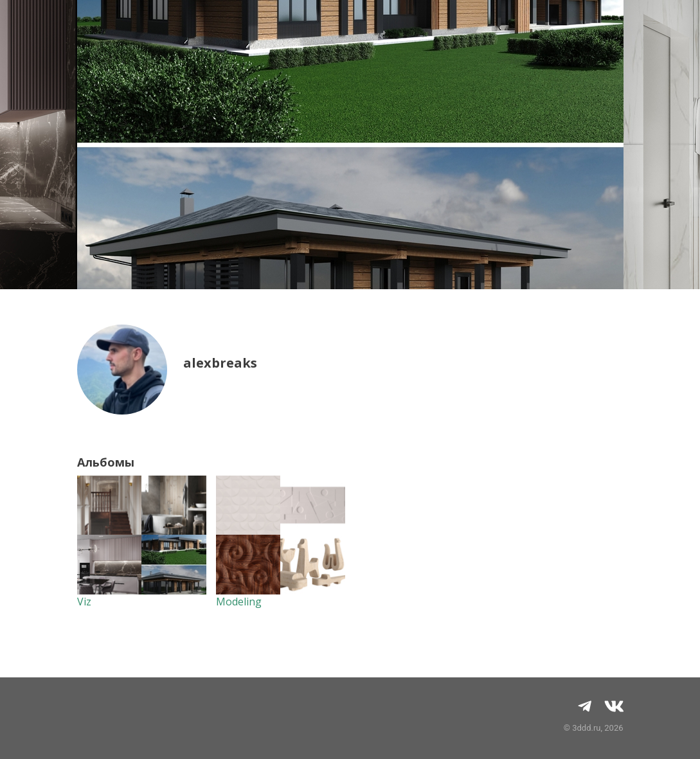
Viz (84, 602)
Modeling (239, 602)
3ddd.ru (586, 728)
